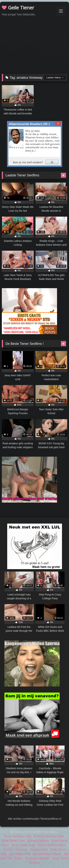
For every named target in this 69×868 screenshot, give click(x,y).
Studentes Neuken (37, 858)
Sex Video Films (20, 854)
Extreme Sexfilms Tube (49, 836)
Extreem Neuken (38, 841)
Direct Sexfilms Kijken (52, 845)
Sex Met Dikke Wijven (47, 854)
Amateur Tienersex (15, 850)
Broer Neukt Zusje (23, 845)
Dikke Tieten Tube (13, 841)
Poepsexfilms (39, 850)
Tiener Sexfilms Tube (17, 836)
